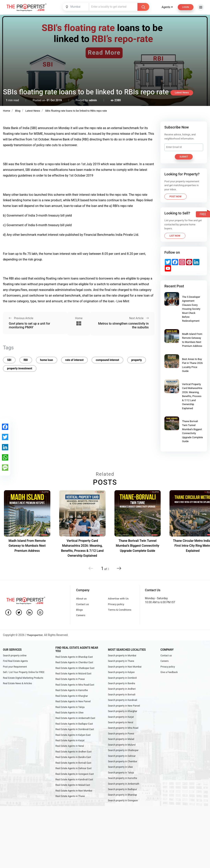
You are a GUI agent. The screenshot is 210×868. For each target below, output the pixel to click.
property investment (20, 367)
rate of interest (74, 359)
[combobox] (76, 7)
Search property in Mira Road (123, 732)
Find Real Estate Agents (15, 663)
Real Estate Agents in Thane (70, 803)
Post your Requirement (15, 669)
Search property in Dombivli (122, 680)
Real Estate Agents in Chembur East (74, 664)
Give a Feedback (169, 674)
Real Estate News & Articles (17, 686)
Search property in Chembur (123, 767)
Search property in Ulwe (120, 773)
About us (82, 599)
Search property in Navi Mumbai (125, 669)
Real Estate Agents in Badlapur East (74, 728)
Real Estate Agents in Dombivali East (75, 734)
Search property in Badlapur (122, 796)
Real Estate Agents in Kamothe (72, 693)
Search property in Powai (121, 738)
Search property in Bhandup (122, 802)
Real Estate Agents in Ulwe (69, 716)
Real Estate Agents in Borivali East (73, 769)
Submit (184, 157)
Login (185, 7)
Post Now (175, 197)
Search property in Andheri (122, 692)
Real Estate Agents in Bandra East (73, 763)
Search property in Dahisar (122, 761)
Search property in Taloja (121, 779)
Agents (166, 7)
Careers (81, 617)
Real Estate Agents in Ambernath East (75, 722)
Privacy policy (116, 605)
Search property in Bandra (122, 686)
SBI (9, 359)
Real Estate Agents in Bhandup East (74, 658)
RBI (26, 359)
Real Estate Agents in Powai (70, 681)
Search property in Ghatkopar (123, 756)
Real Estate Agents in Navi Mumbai (74, 798)
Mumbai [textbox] (75, 7)
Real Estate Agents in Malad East (73, 792)
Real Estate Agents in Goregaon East (75, 780)
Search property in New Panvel (124, 709)
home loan (47, 359)
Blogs (80, 611)
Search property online (15, 657)
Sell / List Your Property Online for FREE (24, 674)
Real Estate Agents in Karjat (70, 745)
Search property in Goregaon (123, 808)
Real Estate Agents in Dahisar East (73, 774)
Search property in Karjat (121, 721)
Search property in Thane (121, 663)
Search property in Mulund (122, 750)
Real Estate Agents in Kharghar (72, 699)
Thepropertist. (35, 636)
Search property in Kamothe (122, 785)
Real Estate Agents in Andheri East (74, 757)
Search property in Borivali (122, 698)
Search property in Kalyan (121, 674)
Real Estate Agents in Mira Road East (75, 687)
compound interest (107, 359)
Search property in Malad (121, 744)
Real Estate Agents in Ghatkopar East (75, 670)
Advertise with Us (119, 599)
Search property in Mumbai (122, 657)
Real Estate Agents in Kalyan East (73, 740)
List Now (175, 236)
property (137, 359)
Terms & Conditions (120, 611)
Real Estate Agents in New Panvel (73, 705)
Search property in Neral (121, 727)
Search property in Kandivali (123, 703)
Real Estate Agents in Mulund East (73, 676)
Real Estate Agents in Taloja (70, 710)
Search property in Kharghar (123, 715)
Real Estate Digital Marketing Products (23, 680)
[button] (118, 568)
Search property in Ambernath (124, 791)
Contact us (83, 605)
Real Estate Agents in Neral (70, 751)
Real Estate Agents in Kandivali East (74, 786)
